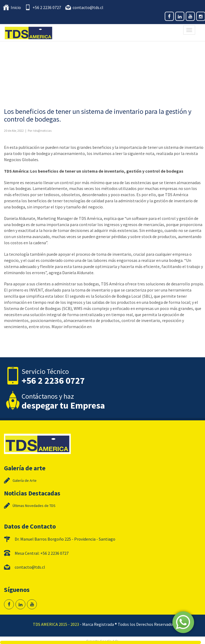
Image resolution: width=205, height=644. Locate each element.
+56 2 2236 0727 (48, 7)
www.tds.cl (102, 327)
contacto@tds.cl (88, 7)
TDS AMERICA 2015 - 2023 (56, 624)
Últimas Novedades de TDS (34, 506)
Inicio (17, 7)
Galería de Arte (25, 480)
